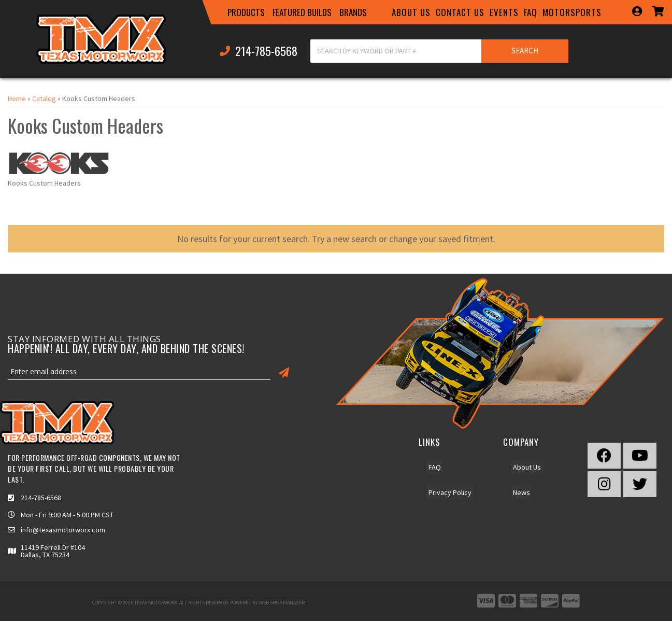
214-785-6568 (41, 498)
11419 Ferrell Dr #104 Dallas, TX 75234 (53, 551)
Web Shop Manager (282, 603)
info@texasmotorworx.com (63, 530)
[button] (246, 12)
